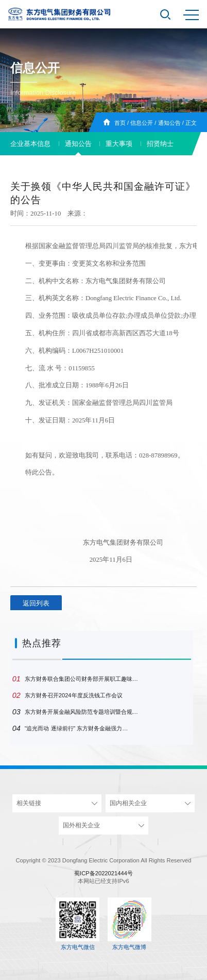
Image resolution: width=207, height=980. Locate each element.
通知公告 (169, 123)
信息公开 (142, 123)
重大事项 (119, 144)
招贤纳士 (160, 144)
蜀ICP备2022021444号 (104, 873)
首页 (120, 123)
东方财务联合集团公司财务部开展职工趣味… (75, 679)
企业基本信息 (30, 144)
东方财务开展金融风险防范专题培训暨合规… (75, 712)
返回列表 (36, 603)
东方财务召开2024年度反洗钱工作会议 (67, 695)
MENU (191, 15)
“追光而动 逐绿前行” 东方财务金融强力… (70, 728)
